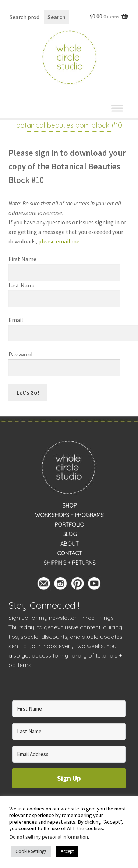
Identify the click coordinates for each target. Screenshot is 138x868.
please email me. (60, 241)
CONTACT (70, 553)
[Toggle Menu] (117, 108)
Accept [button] (67, 851)
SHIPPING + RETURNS (70, 563)
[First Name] (69, 709)
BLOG (70, 534)
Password (20, 354)
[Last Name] (69, 731)
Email (16, 320)
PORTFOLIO (70, 525)
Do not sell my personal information (49, 837)
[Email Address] (69, 754)
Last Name (22, 285)
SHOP (69, 506)
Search (56, 17)
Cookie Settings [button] (31, 851)
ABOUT (70, 544)
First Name (22, 259)
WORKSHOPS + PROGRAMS (69, 515)
